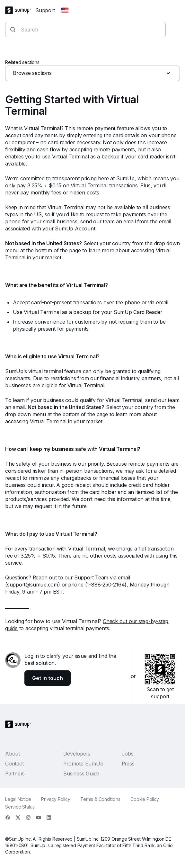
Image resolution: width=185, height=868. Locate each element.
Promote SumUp (83, 764)
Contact (14, 764)
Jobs (128, 754)
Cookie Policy (145, 799)
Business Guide (81, 774)
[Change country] (65, 10)
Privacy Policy (56, 799)
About (13, 754)
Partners (15, 774)
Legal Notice (18, 799)
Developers (77, 754)
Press (128, 764)
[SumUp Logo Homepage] (20, 10)
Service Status (20, 807)
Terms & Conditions (100, 799)
